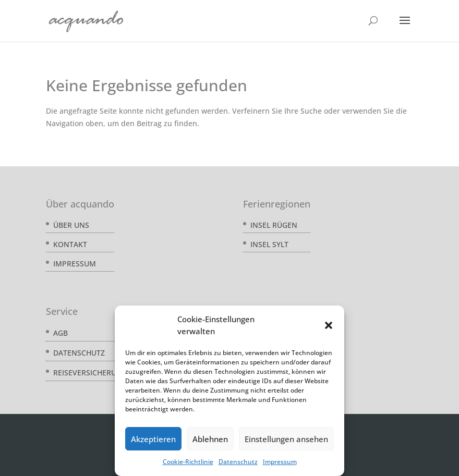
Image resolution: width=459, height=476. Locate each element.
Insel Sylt (269, 244)
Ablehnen (210, 439)
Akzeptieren (153, 439)
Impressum (280, 462)
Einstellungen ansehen (286, 439)
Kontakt (70, 244)
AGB (61, 333)
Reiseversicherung (90, 373)
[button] (329, 325)
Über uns (71, 225)
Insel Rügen (274, 225)
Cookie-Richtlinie (188, 462)
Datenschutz (238, 462)
